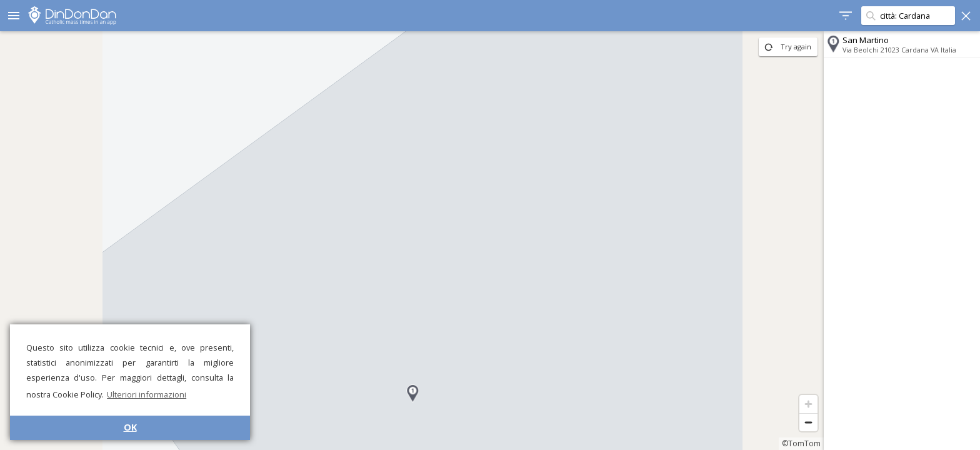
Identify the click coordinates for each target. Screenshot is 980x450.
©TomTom (801, 443)
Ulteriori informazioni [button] (147, 394)
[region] (412, 241)
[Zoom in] (808, 404)
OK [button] (130, 427)
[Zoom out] (808, 422)
